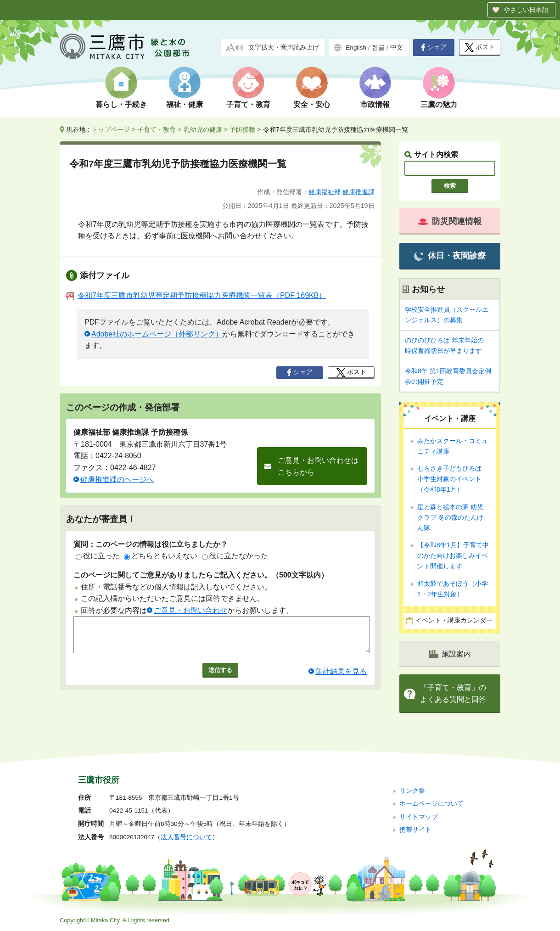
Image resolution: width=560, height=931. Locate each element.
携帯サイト (415, 830)
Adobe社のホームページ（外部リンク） (157, 334)
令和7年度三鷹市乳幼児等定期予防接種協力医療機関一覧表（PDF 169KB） (196, 295)
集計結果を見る (341, 678)
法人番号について (186, 837)
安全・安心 (312, 104)
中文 (397, 48)
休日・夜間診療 (450, 256)
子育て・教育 (248, 104)
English (356, 48)
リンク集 (412, 791)
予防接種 (242, 129)
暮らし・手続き (121, 104)
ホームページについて (431, 804)
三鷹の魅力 (439, 104)
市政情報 (375, 104)
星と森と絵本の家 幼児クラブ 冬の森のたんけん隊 (450, 517)
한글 (378, 48)
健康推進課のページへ (117, 480)
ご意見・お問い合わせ (190, 610)
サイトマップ (419, 817)
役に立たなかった (235, 556)
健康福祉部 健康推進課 (342, 192)
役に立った (98, 556)
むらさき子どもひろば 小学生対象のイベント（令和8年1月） (453, 479)
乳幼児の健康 (203, 129)
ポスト (480, 48)
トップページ (111, 129)
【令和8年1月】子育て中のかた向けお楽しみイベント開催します (453, 555)
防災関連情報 (450, 221)
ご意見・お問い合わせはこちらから (318, 466)
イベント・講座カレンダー (454, 620)
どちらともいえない (161, 556)
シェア (434, 47)
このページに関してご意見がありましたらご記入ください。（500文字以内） (201, 575)
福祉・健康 (185, 104)
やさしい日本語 (526, 10)
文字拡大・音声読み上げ (284, 48)
